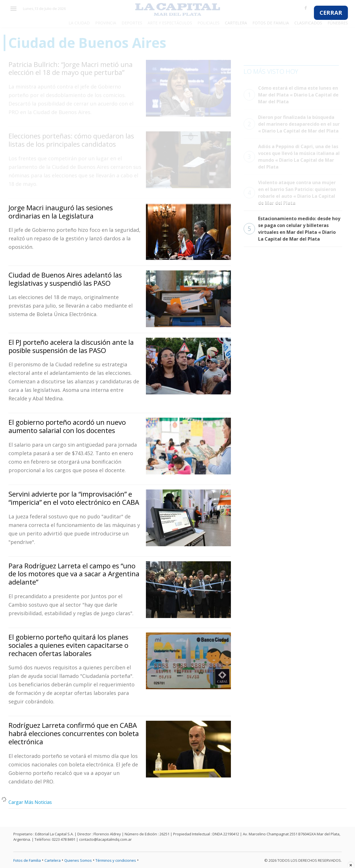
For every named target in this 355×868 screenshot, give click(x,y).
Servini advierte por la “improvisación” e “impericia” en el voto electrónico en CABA (74, 498)
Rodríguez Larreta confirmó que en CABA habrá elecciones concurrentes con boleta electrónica (74, 733)
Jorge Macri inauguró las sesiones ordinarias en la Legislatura (61, 212)
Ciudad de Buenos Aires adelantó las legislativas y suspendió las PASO (65, 279)
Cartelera (53, 860)
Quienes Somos (78, 860)
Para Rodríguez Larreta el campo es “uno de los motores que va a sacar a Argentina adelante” (74, 574)
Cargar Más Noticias (30, 802)
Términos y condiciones (116, 860)
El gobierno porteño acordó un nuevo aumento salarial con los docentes (67, 426)
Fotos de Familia (27, 860)
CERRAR (331, 13)
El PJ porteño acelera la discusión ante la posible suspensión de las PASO (71, 346)
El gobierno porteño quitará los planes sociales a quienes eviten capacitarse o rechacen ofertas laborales (68, 645)
